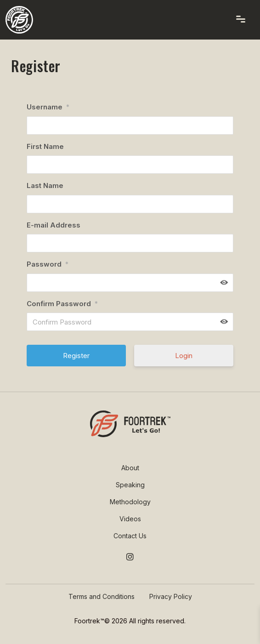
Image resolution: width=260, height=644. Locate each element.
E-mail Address (54, 225)
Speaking (130, 485)
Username (48, 107)
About (130, 468)
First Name (45, 146)
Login (184, 356)
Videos (130, 519)
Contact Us (130, 536)
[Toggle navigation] (240, 19)
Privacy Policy (171, 596)
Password (48, 264)
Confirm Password (62, 304)
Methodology (130, 502)
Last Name (45, 185)
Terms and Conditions (102, 596)
